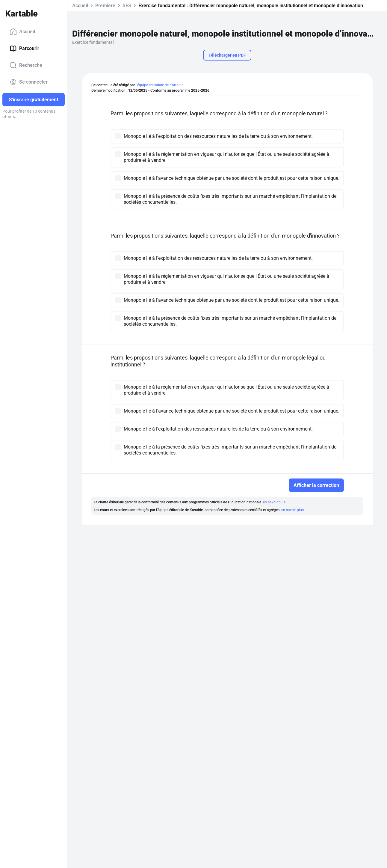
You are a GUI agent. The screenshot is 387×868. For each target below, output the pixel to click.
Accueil (22, 32)
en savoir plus (274, 502)
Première (105, 6)
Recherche (26, 65)
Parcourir (24, 49)
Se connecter (29, 82)
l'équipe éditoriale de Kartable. (160, 85)
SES (127, 6)
